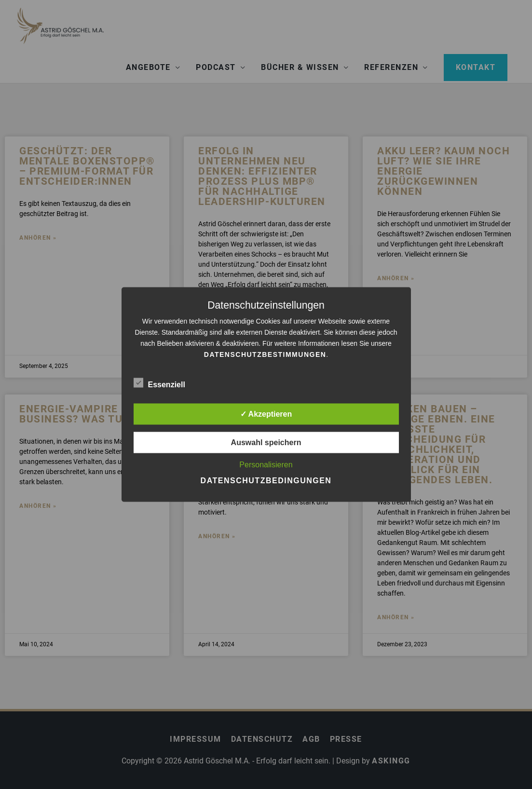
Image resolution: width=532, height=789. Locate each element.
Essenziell (159, 383)
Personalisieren (266, 465)
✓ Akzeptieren (266, 414)
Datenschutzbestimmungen (265, 354)
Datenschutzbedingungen (266, 481)
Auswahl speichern (266, 442)
